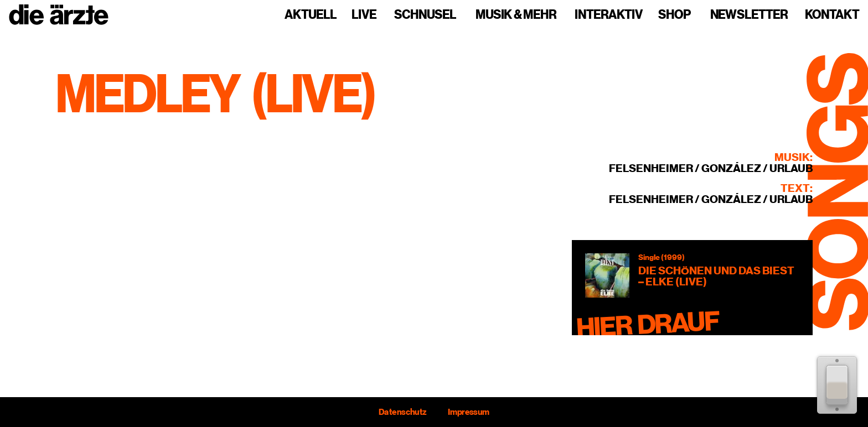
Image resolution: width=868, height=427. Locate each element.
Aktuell (311, 15)
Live (364, 15)
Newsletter (749, 15)
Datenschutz (402, 412)
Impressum (469, 412)
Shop (675, 15)
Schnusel (425, 15)
